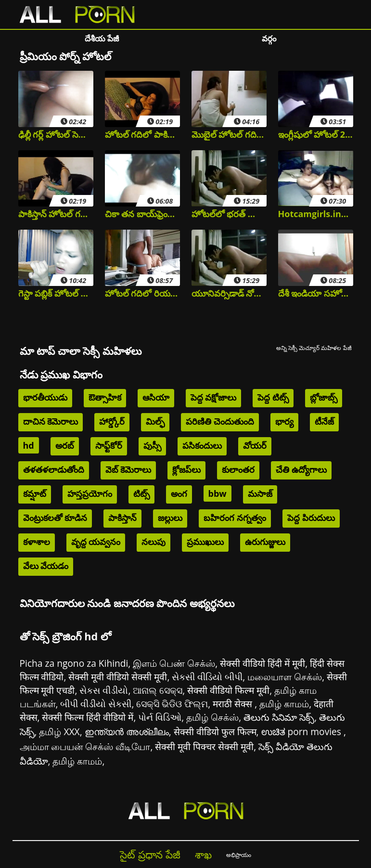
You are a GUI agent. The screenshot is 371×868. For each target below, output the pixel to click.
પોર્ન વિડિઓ (160, 717)
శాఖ (203, 854)
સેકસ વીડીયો (104, 690)
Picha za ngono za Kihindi (74, 663)
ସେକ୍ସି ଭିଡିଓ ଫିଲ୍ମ (172, 704)
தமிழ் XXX (59, 732)
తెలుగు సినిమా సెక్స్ (279, 717)
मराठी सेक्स (234, 704)
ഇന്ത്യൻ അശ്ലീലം (127, 732)
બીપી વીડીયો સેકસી (96, 704)
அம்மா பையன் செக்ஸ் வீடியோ (85, 746)
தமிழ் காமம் (284, 704)
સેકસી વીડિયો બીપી (207, 677)
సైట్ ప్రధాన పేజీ (150, 854)
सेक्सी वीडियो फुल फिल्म (215, 732)
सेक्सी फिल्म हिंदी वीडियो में (88, 717)
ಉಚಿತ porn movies (303, 732)
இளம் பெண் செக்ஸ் (174, 663)
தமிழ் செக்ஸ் (212, 717)
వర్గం (269, 38)
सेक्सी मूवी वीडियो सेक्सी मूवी (118, 677)
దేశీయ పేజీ (102, 38)
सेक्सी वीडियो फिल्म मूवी (228, 690)
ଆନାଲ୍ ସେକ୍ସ (158, 690)
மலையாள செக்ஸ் (285, 677)
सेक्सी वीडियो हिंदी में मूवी (262, 663)
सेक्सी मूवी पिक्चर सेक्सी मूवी (204, 746)
